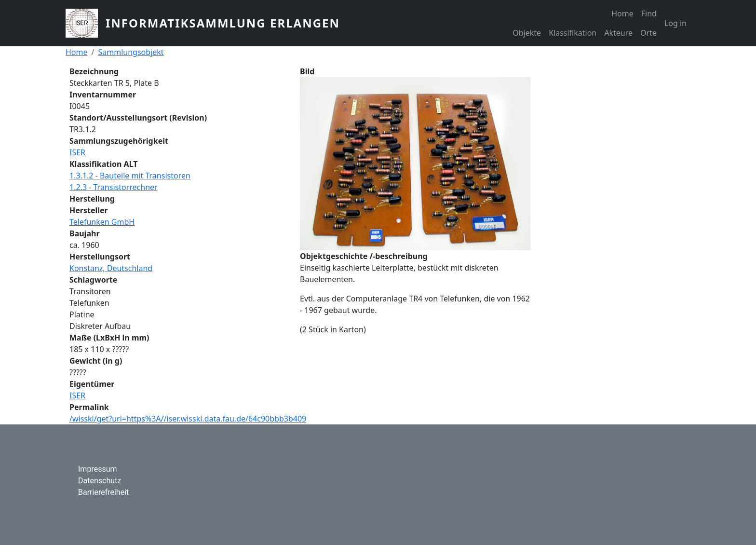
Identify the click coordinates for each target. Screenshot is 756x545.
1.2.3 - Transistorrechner (114, 187)
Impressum (98, 469)
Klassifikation (573, 33)
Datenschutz (100, 481)
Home (622, 14)
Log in (675, 23)
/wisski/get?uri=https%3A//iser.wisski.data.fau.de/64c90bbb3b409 (188, 419)
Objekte (527, 33)
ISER (77, 152)
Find (649, 14)
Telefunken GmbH (102, 222)
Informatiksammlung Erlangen (223, 23)
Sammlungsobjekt (131, 52)
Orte (648, 33)
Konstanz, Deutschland (111, 268)
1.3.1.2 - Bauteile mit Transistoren (130, 176)
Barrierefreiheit (103, 492)
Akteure (618, 33)
